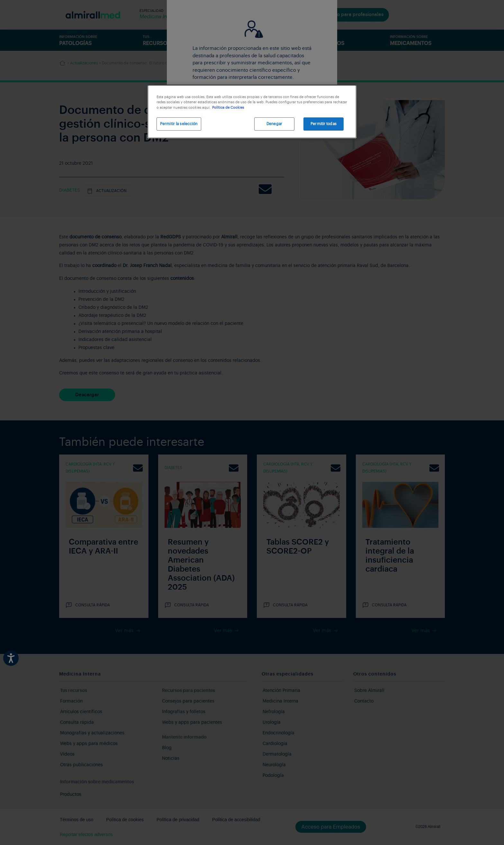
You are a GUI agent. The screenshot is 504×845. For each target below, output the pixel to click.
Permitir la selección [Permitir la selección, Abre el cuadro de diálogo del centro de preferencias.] (179, 124)
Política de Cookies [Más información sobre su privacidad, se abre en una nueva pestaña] (228, 108)
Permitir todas (324, 124)
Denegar (274, 124)
